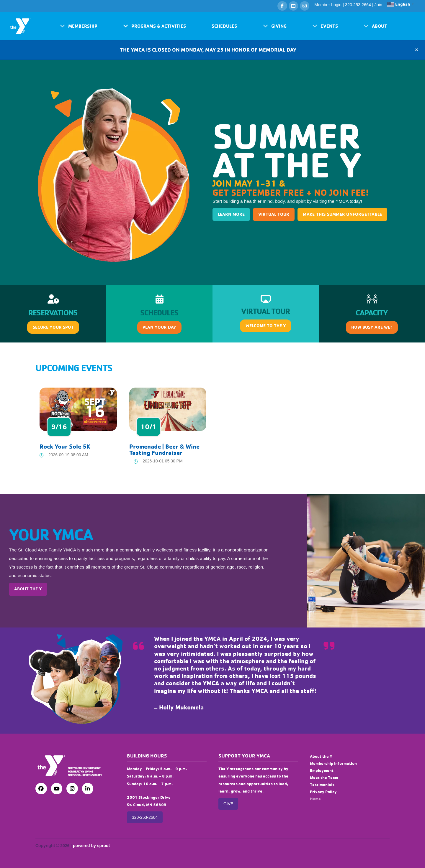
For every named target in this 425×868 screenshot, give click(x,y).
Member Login (328, 5)
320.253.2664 (358, 5)
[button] (79, 26)
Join (378, 5)
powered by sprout (91, 846)
